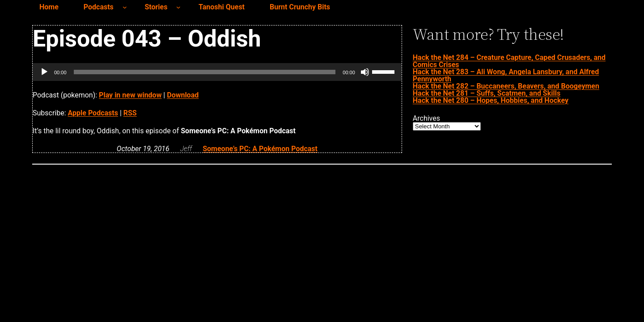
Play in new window (130, 95)
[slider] (205, 72)
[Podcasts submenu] (125, 7)
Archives (426, 119)
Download (183, 95)
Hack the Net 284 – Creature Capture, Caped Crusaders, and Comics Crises (509, 61)
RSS (130, 113)
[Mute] (365, 72)
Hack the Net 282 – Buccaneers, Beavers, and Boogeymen (506, 86)
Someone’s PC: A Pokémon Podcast (260, 149)
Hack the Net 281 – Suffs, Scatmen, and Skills (487, 93)
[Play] (44, 72)
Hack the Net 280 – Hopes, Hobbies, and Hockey (491, 100)
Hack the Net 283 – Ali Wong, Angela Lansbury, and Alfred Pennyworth (506, 75)
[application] (217, 72)
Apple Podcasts (93, 113)
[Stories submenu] (178, 7)
